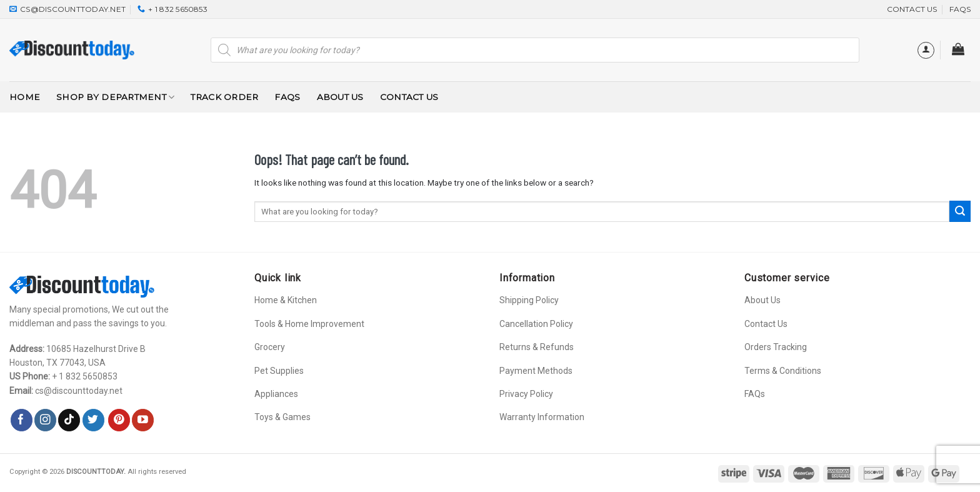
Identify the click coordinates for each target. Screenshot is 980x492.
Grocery (270, 347)
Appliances (276, 394)
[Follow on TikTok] (69, 420)
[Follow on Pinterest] (119, 420)
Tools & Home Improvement (309, 324)
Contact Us (409, 97)
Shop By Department (115, 97)
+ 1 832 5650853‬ (85, 376)
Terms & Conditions (783, 371)
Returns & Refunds (537, 347)
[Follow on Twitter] (93, 420)
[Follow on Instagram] (45, 420)
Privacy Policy (526, 394)
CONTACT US (912, 9)
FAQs (960, 9)
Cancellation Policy (536, 324)
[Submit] (960, 211)
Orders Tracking (776, 347)
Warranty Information (542, 417)
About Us (340, 97)
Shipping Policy (529, 300)
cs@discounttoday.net (79, 391)
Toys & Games (282, 417)
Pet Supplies (279, 371)
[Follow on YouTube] (143, 420)
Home (25, 97)
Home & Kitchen (286, 300)
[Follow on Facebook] (22, 420)
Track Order (224, 97)
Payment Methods (536, 371)
